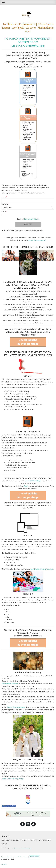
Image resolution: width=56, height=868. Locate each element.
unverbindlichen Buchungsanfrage (42, 569)
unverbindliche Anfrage (33, 481)
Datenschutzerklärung (31, 219)
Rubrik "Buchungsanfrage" (37, 240)
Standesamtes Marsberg (10, 684)
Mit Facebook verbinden (9, 806)
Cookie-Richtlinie (19, 857)
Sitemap (26, 857)
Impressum (4, 857)
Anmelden (4, 864)
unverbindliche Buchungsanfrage (13, 779)
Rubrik (26, 486)
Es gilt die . (28, 219)
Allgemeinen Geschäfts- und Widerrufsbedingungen (23, 848)
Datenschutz (10, 857)
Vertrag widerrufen (34, 857)
